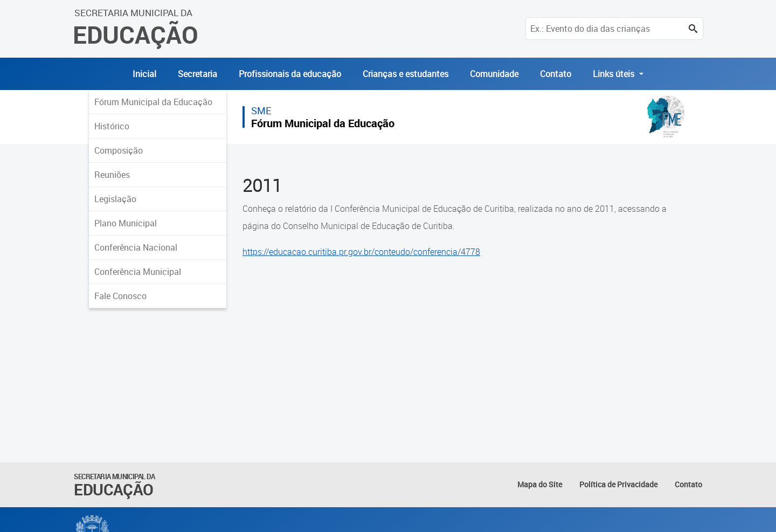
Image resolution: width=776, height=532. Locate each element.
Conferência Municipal (138, 272)
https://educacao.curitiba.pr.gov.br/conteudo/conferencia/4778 (361, 252)
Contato (556, 74)
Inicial (144, 74)
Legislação (115, 199)
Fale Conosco (120, 296)
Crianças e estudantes (406, 74)
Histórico (112, 126)
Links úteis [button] (615, 74)
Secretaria (198, 74)
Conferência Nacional (136, 247)
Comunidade (494, 74)
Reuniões (112, 175)
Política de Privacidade (618, 484)
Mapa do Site (540, 484)
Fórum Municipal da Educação (153, 102)
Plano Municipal (126, 223)
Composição (119, 150)
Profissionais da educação (290, 74)
